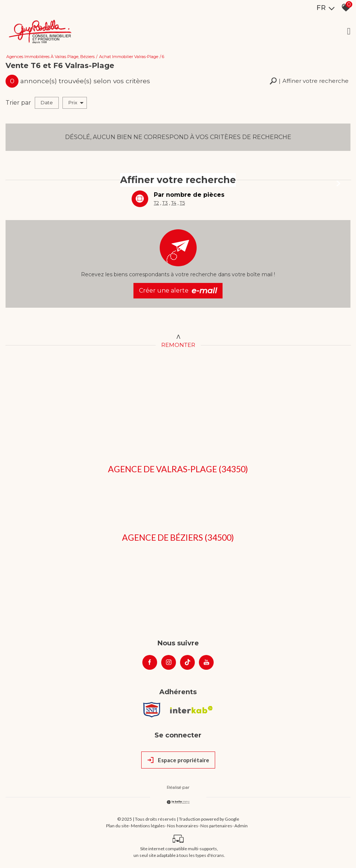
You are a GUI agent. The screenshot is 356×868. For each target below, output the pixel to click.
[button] (309, 81)
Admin (241, 826)
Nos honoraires (183, 826)
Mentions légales (148, 826)
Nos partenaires (216, 826)
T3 (165, 203)
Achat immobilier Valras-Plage (129, 57)
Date (47, 102)
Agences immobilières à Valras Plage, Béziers (50, 57)
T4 (174, 203)
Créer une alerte (178, 291)
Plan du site (117, 826)
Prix (76, 103)
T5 (182, 203)
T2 (156, 203)
